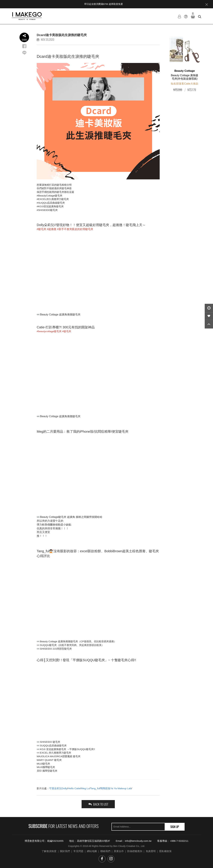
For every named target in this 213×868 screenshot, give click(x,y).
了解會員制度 (49, 851)
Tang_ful (95, 788)
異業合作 (119, 851)
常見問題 (78, 851)
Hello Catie (74, 788)
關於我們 (65, 851)
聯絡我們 (105, 851)
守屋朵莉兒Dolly (58, 788)
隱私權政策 (165, 851)
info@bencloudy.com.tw (138, 841)
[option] (185, 64)
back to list (98, 804)
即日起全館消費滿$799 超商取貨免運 (104, 4)
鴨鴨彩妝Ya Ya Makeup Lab (116, 788)
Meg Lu (85, 788)
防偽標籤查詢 (135, 851)
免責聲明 (151, 851)
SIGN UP (175, 827)
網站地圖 (92, 851)
